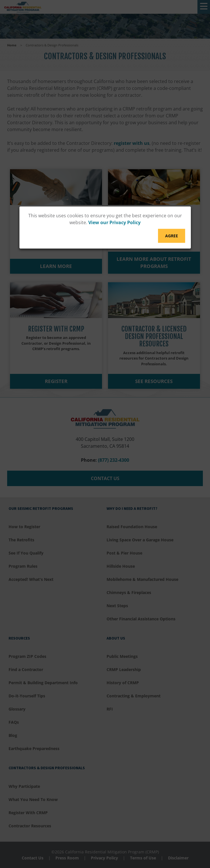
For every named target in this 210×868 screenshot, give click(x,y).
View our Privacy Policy (114, 222)
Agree (172, 236)
